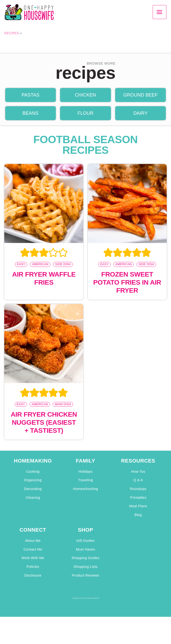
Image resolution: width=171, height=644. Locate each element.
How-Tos (138, 477)
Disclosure (33, 581)
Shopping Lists (85, 573)
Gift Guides (85, 547)
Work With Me (33, 564)
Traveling (85, 486)
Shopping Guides (86, 564)
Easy (21, 270)
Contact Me (33, 555)
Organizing (33, 486)
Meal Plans (138, 512)
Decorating (33, 495)
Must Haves (85, 555)
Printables (138, 503)
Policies (33, 573)
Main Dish (63, 410)
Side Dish (63, 270)
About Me (33, 547)
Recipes (12, 38)
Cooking (33, 477)
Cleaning (33, 503)
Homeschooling (86, 495)
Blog (138, 521)
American (40, 270)
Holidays (85, 477)
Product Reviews (85, 581)
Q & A (138, 486)
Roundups (138, 495)
